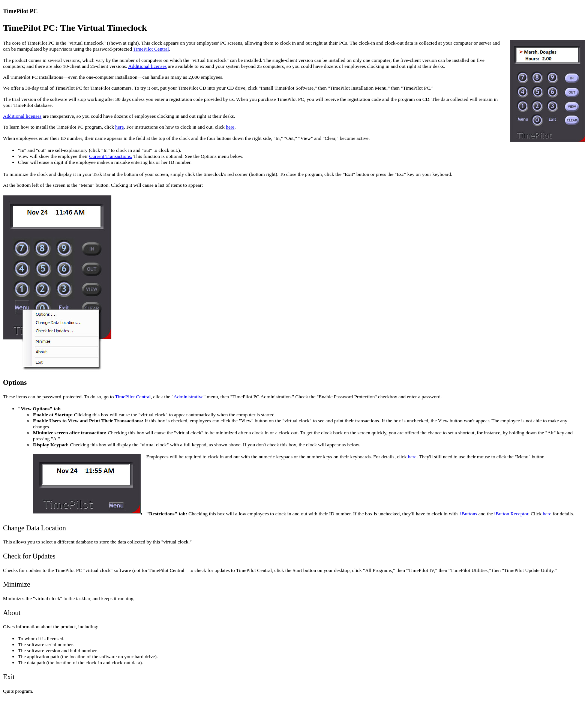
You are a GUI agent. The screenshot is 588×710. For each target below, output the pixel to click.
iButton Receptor (511, 514)
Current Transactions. (110, 156)
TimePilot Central (151, 49)
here (119, 127)
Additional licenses (148, 66)
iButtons (469, 514)
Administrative (189, 397)
